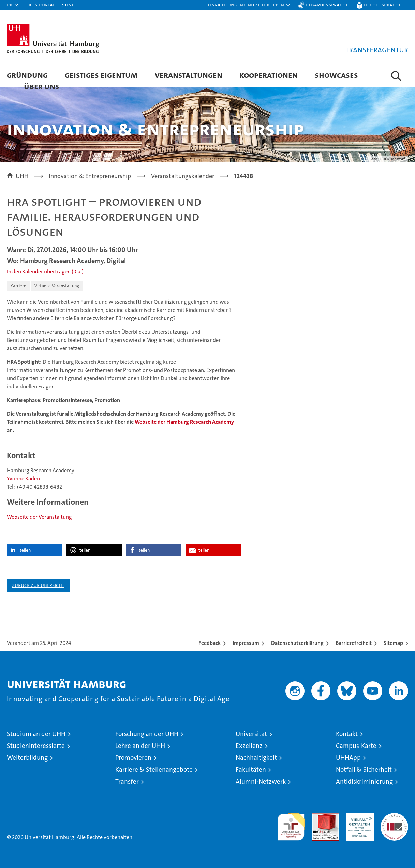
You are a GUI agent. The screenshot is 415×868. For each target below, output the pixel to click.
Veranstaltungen (189, 75)
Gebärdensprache (327, 5)
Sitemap (393, 643)
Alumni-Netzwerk (261, 782)
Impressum (246, 643)
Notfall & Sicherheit (364, 770)
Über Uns (42, 86)
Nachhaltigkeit (256, 758)
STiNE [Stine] (68, 5)
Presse (14, 5)
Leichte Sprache (382, 5)
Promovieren (133, 758)
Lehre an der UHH (140, 746)
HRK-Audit (358, 817)
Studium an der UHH (36, 734)
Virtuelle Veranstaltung (57, 286)
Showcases (336, 75)
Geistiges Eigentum (101, 75)
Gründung (27, 75)
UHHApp (348, 758)
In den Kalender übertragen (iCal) (45, 271)
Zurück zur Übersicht (38, 585)
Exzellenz (249, 746)
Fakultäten (251, 770)
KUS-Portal (42, 5)
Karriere (18, 286)
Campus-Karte (356, 746)
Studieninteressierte (36, 746)
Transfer (127, 782)
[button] (249, 5)
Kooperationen (269, 75)
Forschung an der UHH (147, 734)
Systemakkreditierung (394, 817)
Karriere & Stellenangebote (154, 770)
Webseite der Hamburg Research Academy (184, 422)
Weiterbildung (27, 758)
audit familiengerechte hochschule (291, 824)
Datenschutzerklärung (297, 643)
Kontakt (347, 734)
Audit (318, 817)
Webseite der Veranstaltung (39, 517)
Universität (251, 734)
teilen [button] (25, 550)
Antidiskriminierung (364, 782)
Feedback (210, 643)
